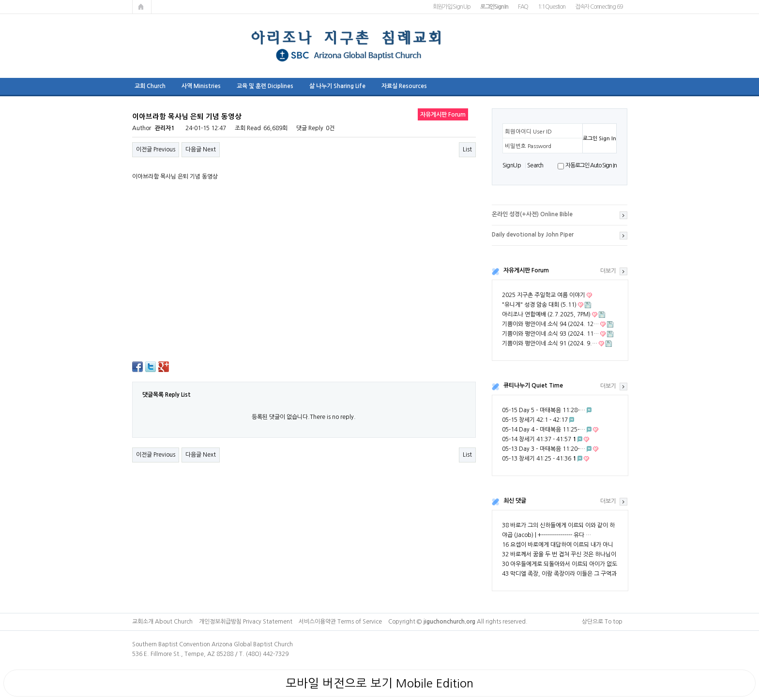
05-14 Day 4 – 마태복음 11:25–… (544, 430)
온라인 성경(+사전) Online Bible (532, 214)
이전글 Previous (156, 149)
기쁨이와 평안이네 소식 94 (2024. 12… (550, 324)
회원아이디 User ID (528, 132)
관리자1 (165, 128)
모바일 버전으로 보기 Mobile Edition (379, 683)
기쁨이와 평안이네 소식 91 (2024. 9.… (550, 343)
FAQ (523, 7)
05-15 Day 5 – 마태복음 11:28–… (544, 410)
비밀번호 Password (528, 146)
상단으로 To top (602, 622)
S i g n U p (511, 165)
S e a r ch (535, 165)
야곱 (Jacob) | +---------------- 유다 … (546, 535)
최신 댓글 (515, 501)
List (467, 149)
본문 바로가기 (0, 0)
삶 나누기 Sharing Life (337, 86)
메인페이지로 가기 (142, 7)
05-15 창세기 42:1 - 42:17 (535, 420)
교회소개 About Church (162, 622)
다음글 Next (201, 149)
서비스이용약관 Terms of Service (340, 622)
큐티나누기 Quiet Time (533, 386)
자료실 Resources (404, 86)
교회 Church (150, 86)
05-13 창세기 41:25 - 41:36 (539, 459)
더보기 (608, 271)
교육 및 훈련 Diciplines (265, 86)
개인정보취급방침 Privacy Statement (246, 622)
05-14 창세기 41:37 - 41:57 (539, 439)
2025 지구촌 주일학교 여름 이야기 (544, 295)
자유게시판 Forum (526, 270)
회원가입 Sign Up (452, 7)
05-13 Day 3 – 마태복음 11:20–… (544, 449)
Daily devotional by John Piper (533, 235)
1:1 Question (552, 7)
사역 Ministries (201, 86)
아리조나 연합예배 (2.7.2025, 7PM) (546, 314)
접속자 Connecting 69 (599, 7)
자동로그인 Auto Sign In (591, 165)
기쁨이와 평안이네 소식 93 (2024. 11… (550, 334)
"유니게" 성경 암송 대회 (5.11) (539, 305)
